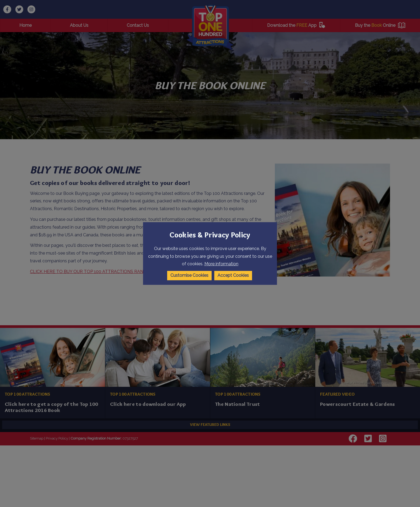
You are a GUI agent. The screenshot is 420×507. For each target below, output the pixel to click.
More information (221, 264)
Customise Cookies (189, 275)
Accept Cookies (233, 275)
